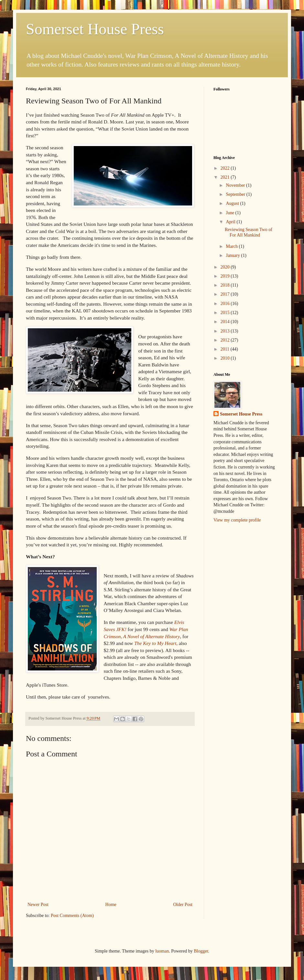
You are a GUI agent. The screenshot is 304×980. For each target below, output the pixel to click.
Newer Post (38, 905)
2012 (226, 340)
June (230, 213)
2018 (226, 285)
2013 (226, 331)
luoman (162, 951)
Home (111, 905)
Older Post (183, 905)
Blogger (201, 951)
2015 (226, 313)
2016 (226, 304)
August (233, 203)
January (233, 255)
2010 (226, 358)
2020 (226, 267)
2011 (226, 349)
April (231, 222)
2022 (226, 168)
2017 (226, 294)
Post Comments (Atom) (72, 916)
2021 (226, 177)
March (232, 246)
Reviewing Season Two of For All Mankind (249, 232)
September (236, 194)
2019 (226, 276)
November (236, 185)
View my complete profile (237, 520)
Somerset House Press (95, 29)
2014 (226, 322)
